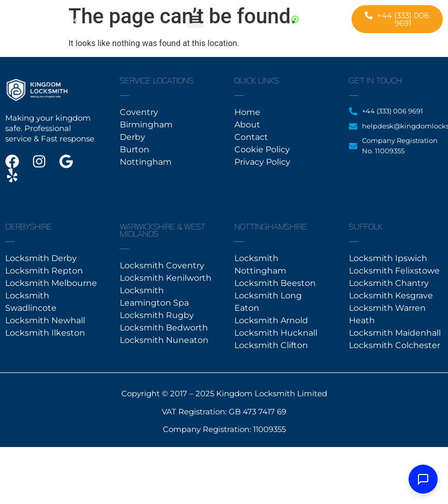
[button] (195, 19)
